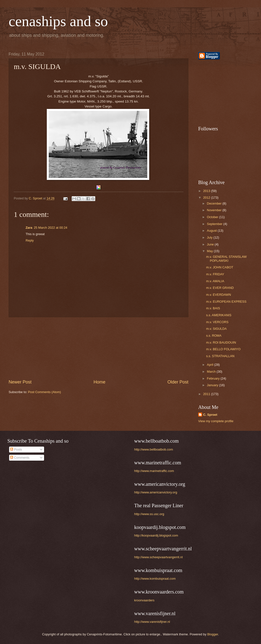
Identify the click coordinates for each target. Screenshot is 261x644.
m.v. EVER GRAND (220, 288)
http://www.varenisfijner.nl (152, 622)
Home (99, 382)
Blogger (213, 634)
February (214, 378)
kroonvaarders (144, 600)
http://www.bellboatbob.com (154, 449)
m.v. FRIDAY (215, 274)
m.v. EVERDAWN (219, 295)
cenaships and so (58, 21)
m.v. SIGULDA (216, 329)
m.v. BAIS (213, 308)
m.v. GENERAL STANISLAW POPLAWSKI (226, 259)
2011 (207, 394)
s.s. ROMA (214, 336)
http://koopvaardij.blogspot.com (156, 535)
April (210, 365)
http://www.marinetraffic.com (154, 471)
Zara (29, 228)
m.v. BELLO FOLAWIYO (223, 349)
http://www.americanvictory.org (156, 492)
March (212, 372)
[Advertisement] (98, 348)
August (212, 231)
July (210, 237)
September (215, 224)
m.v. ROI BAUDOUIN (221, 342)
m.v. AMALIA (215, 281)
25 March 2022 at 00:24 (50, 228)
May (210, 251)
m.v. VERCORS (217, 322)
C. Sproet (210, 415)
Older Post (178, 382)
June (211, 244)
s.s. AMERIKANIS (219, 315)
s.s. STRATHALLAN (220, 356)
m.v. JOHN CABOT (220, 267)
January (213, 385)
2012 (207, 198)
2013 (207, 191)
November (215, 210)
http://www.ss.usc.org (149, 514)
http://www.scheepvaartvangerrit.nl (158, 557)
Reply (30, 240)
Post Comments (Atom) (45, 392)
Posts (16, 449)
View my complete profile (216, 421)
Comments (20, 458)
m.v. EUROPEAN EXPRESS (226, 302)
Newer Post (20, 382)
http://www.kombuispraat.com (155, 579)
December (215, 203)
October (213, 217)
